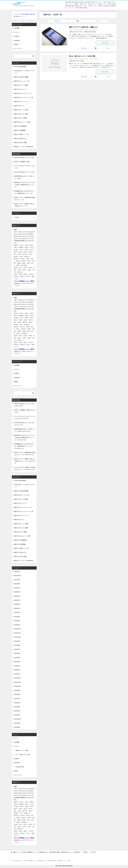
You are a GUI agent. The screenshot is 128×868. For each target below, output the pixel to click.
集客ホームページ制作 (22, 750)
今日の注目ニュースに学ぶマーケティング (25, 72)
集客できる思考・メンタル (22, 134)
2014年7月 (17, 649)
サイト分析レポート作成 (23, 755)
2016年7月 (17, 588)
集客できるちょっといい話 (22, 81)
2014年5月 (17, 658)
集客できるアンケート (21, 89)
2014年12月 (18, 629)
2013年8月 (17, 694)
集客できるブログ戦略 (21, 118)
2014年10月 (18, 637)
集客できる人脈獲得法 (21, 126)
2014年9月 (17, 641)
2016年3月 (17, 600)
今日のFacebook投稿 (20, 67)
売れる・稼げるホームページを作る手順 (82, 56)
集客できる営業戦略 (20, 130)
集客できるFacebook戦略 (21, 77)
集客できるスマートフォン (76, 32)
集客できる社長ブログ (21, 138)
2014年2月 (17, 670)
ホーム (16, 738)
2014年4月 (17, 662)
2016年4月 (17, 596)
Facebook (17, 40)
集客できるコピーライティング (23, 93)
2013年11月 (18, 682)
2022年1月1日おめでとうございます (24, 157)
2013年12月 (18, 678)
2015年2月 (17, 621)
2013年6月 (17, 703)
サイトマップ (18, 49)
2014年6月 (17, 653)
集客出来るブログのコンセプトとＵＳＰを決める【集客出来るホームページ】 (25, 185)
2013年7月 (17, 699)
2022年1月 (17, 572)
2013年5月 (17, 707)
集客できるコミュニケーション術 (24, 97)
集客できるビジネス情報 (21, 114)
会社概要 (17, 28)
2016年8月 (17, 584)
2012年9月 (17, 723)
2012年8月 (17, 727)
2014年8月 (17, 645)
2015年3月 (17, 617)
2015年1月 (17, 625)
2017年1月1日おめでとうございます (24, 172)
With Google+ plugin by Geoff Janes (64, 866)
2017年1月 (17, 580)
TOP (46, 852)
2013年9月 (17, 690)
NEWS (16, 44)
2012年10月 (18, 719)
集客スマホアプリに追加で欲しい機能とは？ (84, 27)
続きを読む (105, 43)
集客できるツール (19, 106)
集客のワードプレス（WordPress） (24, 147)
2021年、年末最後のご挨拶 (22, 162)
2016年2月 (17, 604)
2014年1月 (17, 674)
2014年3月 (17, 666)
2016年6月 (17, 592)
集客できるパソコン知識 (21, 110)
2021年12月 (18, 576)
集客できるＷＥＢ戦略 (90, 32)
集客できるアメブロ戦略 (21, 85)
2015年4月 (17, 612)
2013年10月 (18, 686)
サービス (17, 32)
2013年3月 (17, 711)
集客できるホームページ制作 (77, 61)
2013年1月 (17, 715)
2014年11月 (18, 633)
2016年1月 (17, 608)
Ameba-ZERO (20, 767)
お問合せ (17, 36)
